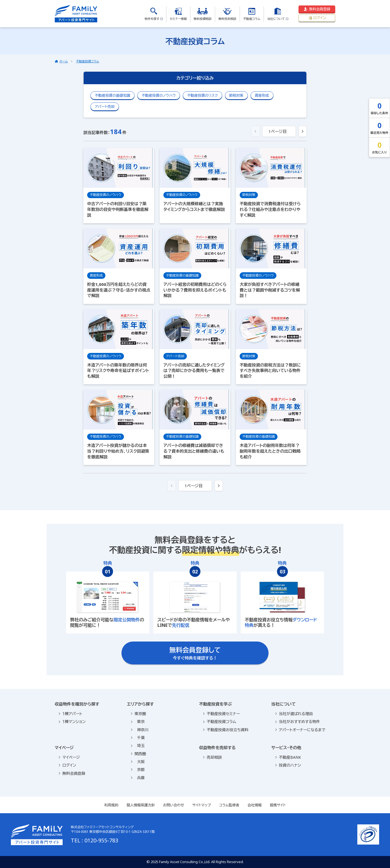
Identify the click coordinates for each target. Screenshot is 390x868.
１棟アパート (71, 714)
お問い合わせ (174, 805)
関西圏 (138, 754)
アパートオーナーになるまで (300, 730)
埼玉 (138, 745)
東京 (138, 722)
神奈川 (140, 730)
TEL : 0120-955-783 (95, 840)
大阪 (138, 762)
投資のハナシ (288, 765)
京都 (138, 769)
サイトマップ (202, 805)
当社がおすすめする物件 (298, 722)
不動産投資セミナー (222, 714)
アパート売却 (105, 107)
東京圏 (138, 714)
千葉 (138, 738)
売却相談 (213, 757)
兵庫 (138, 778)
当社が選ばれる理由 (294, 714)
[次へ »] (303, 131)
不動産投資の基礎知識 (112, 95)
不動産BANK (288, 757)
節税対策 (236, 95)
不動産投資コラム (88, 61)
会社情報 (255, 805)
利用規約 (111, 805)
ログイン (317, 18)
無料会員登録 (317, 9)
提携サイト (278, 805)
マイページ (69, 757)
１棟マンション (72, 722)
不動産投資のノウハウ (159, 95)
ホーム (64, 61)
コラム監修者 (229, 805)
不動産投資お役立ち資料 (226, 730)
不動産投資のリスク (202, 95)
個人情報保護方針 (141, 805)
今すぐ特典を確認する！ (195, 653)
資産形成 (262, 95)
